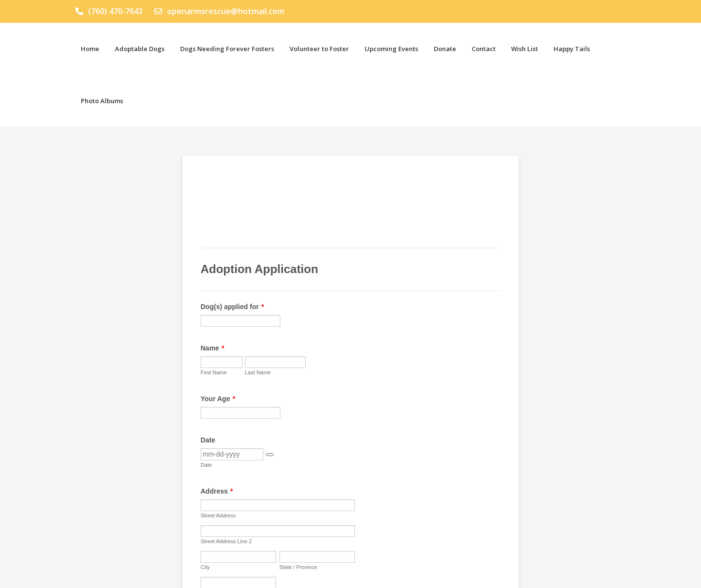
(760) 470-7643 (109, 11)
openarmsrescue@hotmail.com (219, 11)
